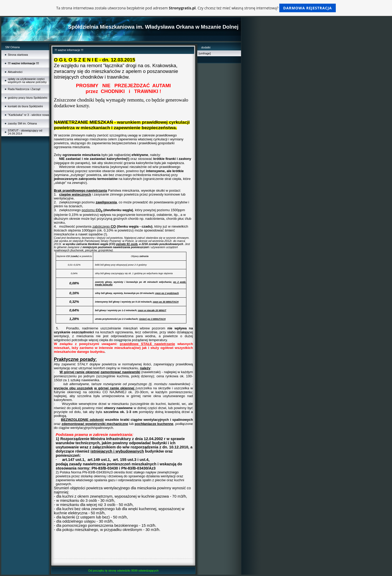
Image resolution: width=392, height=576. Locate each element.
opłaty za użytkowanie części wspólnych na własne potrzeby (27, 80)
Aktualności (15, 72)
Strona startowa (18, 55)
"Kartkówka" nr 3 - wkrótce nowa (28, 115)
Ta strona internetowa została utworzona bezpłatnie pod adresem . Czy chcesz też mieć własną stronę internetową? (196, 8)
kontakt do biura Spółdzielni (25, 106)
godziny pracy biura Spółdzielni (28, 98)
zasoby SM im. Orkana (22, 123)
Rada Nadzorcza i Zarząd (24, 89)
